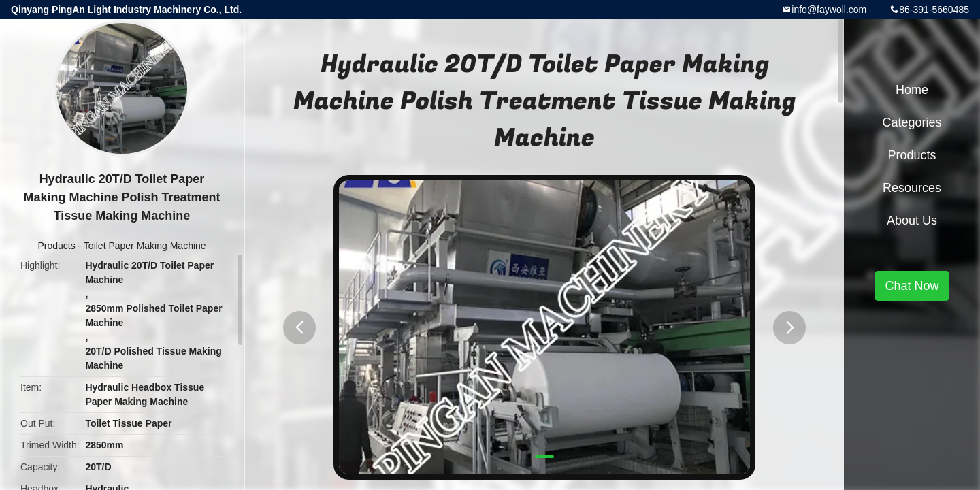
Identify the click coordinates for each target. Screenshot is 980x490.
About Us (912, 220)
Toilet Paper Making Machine (145, 246)
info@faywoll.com (829, 10)
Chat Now (912, 286)
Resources (912, 188)
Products (56, 246)
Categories (912, 122)
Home (912, 90)
